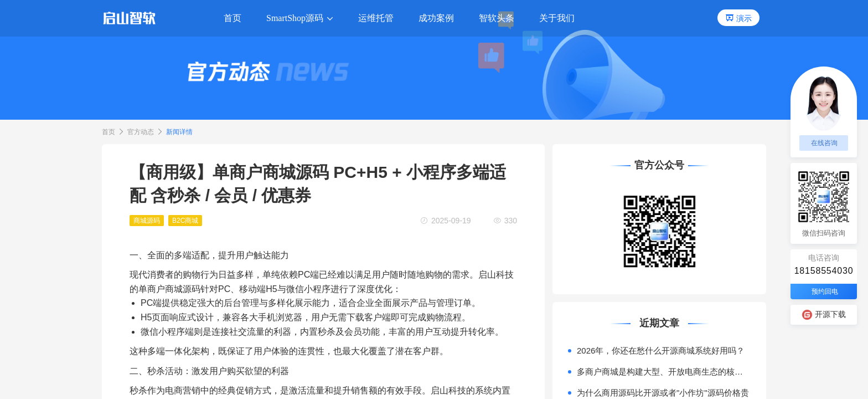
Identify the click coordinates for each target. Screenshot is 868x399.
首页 (108, 132)
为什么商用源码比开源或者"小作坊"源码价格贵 (663, 393)
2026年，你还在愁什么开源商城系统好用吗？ (661, 351)
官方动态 (141, 132)
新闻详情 (179, 132)
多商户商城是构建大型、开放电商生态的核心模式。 (664, 372)
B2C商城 (185, 221)
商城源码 (147, 221)
